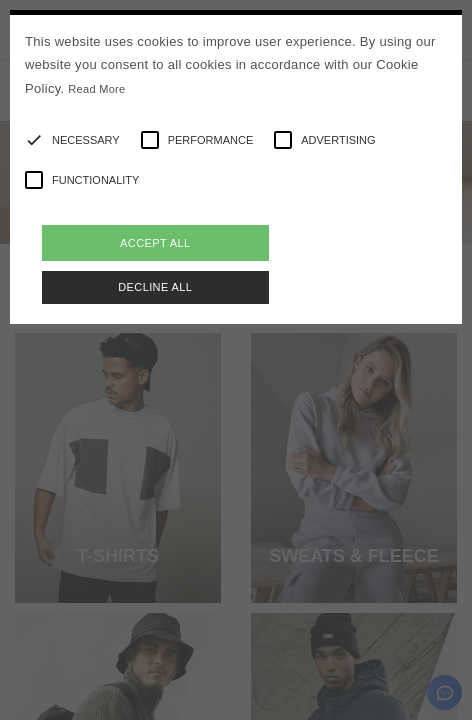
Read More (96, 89)
